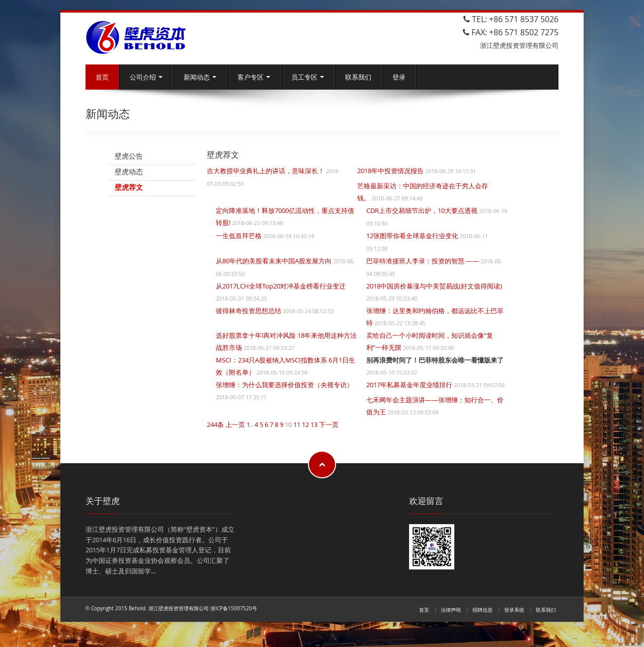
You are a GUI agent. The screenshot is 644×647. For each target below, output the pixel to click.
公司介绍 (146, 77)
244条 (215, 424)
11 (297, 424)
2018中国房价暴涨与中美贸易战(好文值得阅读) (434, 286)
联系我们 (358, 77)
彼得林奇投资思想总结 (249, 311)
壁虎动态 (129, 171)
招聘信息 (482, 610)
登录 (399, 77)
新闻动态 (200, 77)
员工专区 (308, 77)
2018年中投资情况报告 (390, 171)
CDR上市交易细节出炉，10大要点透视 (422, 210)
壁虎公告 (129, 156)
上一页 (235, 424)
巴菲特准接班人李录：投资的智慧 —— (423, 261)
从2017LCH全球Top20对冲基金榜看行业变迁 (281, 286)
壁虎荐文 (129, 187)
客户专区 (254, 77)
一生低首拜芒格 (239, 236)
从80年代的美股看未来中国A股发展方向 (274, 261)
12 (305, 424)
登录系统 (514, 610)
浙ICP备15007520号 (234, 608)
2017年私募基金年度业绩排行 (409, 385)
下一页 (329, 424)
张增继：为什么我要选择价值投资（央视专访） (285, 385)
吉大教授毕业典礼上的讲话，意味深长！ (266, 171)
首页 (102, 77)
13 (314, 424)
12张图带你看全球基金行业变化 (412, 236)
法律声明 (451, 610)
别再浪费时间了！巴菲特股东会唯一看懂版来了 (435, 360)
